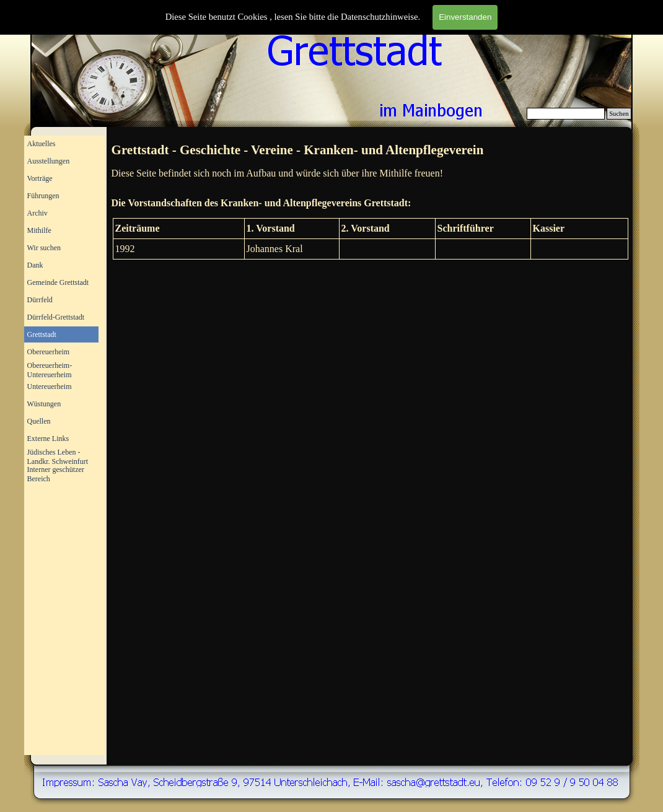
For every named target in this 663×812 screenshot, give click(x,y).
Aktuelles (42, 144)
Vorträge (40, 178)
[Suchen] (566, 114)
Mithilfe (39, 230)
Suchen (619, 114)
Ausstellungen (49, 161)
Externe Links (48, 439)
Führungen (43, 196)
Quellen (39, 421)
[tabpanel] (371, 151)
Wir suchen (44, 248)
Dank (35, 265)
